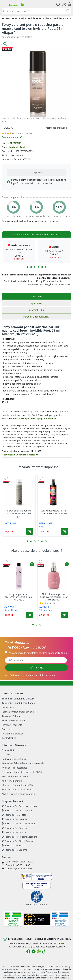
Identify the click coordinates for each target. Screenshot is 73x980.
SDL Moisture (46, 610)
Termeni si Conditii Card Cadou (18, 703)
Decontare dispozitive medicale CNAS (22, 772)
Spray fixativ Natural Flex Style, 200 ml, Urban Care (54, 512)
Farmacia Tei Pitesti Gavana (18, 841)
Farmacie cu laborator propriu (18, 712)
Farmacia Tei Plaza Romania (18, 810)
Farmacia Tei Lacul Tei (15, 819)
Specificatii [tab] (36, 303)
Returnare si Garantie (13, 720)
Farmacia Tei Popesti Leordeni (19, 837)
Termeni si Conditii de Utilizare (18, 699)
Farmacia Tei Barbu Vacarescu (19, 806)
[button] (27, 267)
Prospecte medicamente (15, 776)
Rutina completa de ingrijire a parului (34, 418)
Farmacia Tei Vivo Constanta (18, 823)
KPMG (62, 943)
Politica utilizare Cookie (14, 759)
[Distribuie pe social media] (4, 43)
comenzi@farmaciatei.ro (19, 868)
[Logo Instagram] (39, 951)
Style (42, 527)
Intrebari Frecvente (12, 725)
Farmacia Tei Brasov (14, 845)
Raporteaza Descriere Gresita (20, 455)
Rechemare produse (13, 734)
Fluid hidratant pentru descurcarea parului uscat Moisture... (54, 597)
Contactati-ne (9, 738)
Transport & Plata (11, 716)
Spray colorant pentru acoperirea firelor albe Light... (19, 513)
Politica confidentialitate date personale (23, 763)
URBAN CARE (46, 523)
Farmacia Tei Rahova (14, 828)
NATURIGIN (10, 523)
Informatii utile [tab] (36, 310)
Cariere (6, 754)
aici (52, 183)
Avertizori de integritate (14, 768)
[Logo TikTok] (44, 951)
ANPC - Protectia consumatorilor (19, 794)
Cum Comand (9, 707)
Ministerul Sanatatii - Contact (17, 789)
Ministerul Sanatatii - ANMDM (18, 785)
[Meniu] (4, 4)
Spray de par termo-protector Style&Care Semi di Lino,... (19, 597)
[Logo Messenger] (34, 951)
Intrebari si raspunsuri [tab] (36, 317)
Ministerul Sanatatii (12, 781)
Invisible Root (17, 147)
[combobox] (36, 11)
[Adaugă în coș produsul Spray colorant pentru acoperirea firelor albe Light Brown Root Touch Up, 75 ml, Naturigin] (30, 531)
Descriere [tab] (36, 296)
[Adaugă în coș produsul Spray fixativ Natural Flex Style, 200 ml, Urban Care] (64, 531)
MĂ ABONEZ (37, 668)
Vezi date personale (30, 675)
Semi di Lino (10, 610)
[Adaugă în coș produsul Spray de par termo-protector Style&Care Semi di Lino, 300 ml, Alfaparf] (30, 615)
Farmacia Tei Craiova (14, 850)
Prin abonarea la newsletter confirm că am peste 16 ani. (38, 653)
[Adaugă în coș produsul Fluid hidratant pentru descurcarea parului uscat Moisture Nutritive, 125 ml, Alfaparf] (64, 615)
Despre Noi (8, 750)
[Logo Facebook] (28, 951)
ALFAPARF (15, 143)
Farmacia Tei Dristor (14, 815)
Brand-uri (7, 729)
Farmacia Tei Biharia (14, 832)
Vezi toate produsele (56, 128)
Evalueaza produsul (12, 137)
